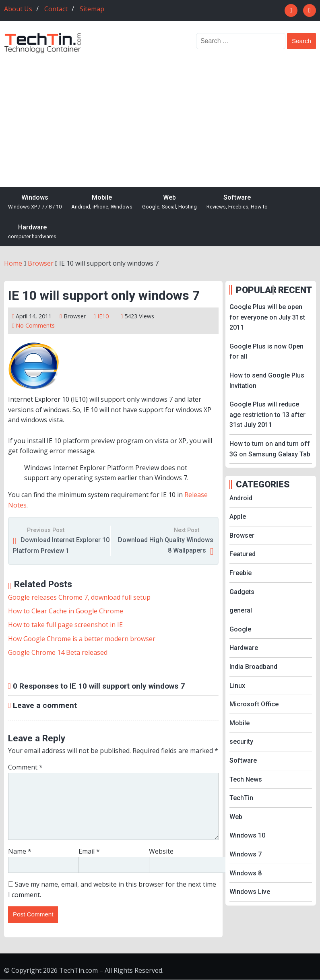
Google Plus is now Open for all (266, 352)
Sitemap (92, 9)
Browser (75, 316)
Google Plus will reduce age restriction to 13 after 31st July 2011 (267, 415)
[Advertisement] (160, 114)
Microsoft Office (254, 704)
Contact (56, 9)
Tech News (246, 779)
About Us (18, 9)
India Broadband (253, 667)
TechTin (241, 798)
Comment (25, 767)
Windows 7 (246, 854)
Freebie (241, 573)
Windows (35, 202)
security (241, 742)
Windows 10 (247, 835)
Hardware (32, 232)
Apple (238, 517)
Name (20, 851)
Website (161, 851)
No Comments (35, 325)
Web (169, 202)
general (241, 610)
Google (240, 629)
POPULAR (253, 290)
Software (237, 202)
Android (241, 498)
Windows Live (250, 892)
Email (89, 851)
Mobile (102, 202)
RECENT (295, 290)
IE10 (103, 316)
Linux (237, 686)
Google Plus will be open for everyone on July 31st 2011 (267, 317)
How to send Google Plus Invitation (267, 381)
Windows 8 (246, 873)
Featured (243, 554)
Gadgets (242, 592)
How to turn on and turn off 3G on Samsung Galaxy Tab (270, 449)
